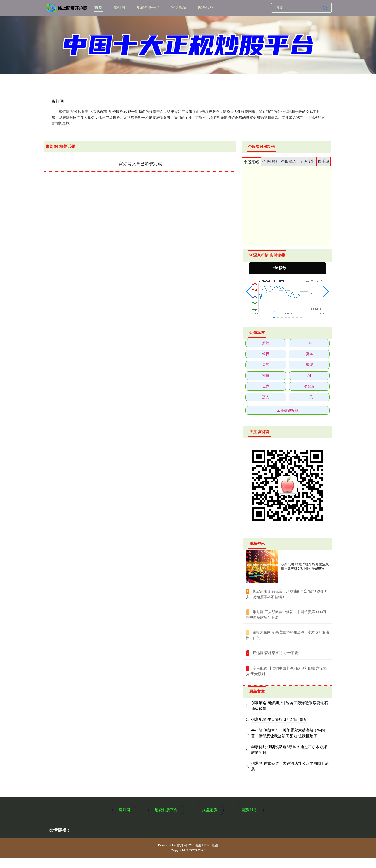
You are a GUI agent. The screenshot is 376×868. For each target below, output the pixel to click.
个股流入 (289, 161)
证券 (266, 386)
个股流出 (307, 161)
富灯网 (119, 8)
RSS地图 (194, 845)
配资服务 (206, 8)
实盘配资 (179, 8)
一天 (309, 397)
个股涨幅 (251, 162)
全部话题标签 (288, 410)
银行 (266, 354)
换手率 (323, 161)
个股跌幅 (270, 161)
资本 (309, 354)
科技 (266, 375)
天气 (266, 365)
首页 (98, 8)
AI (309, 375)
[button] (249, 292)
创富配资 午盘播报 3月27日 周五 (279, 719)
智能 (309, 365)
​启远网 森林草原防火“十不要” (276, 653)
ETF (309, 343)
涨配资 (309, 386)
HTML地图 (210, 845)
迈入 (266, 397)
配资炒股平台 (148, 8)
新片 (266, 343)
